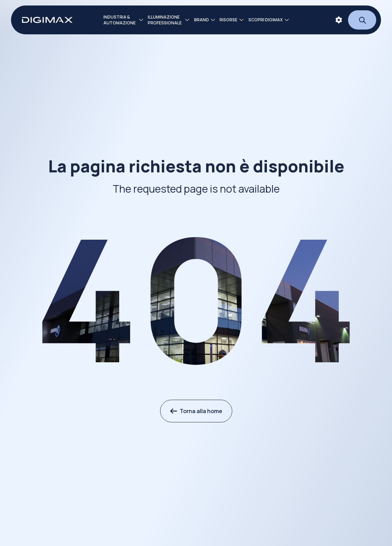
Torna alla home (196, 411)
